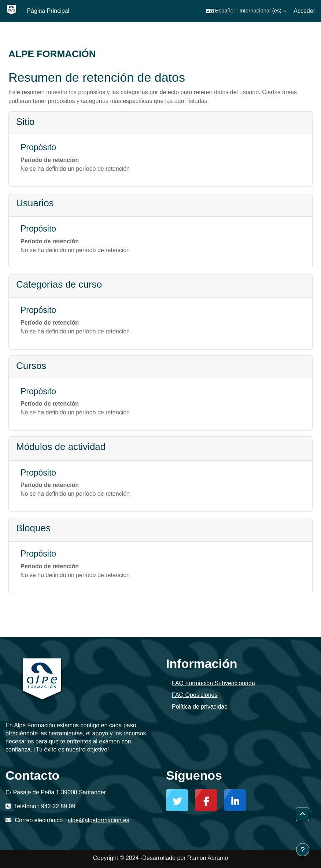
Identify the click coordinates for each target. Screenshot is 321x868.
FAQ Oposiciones (195, 695)
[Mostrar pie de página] (303, 850)
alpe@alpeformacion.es (99, 820)
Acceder (304, 11)
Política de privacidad (200, 707)
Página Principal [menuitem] (48, 11)
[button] (246, 11)
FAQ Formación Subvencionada (213, 683)
